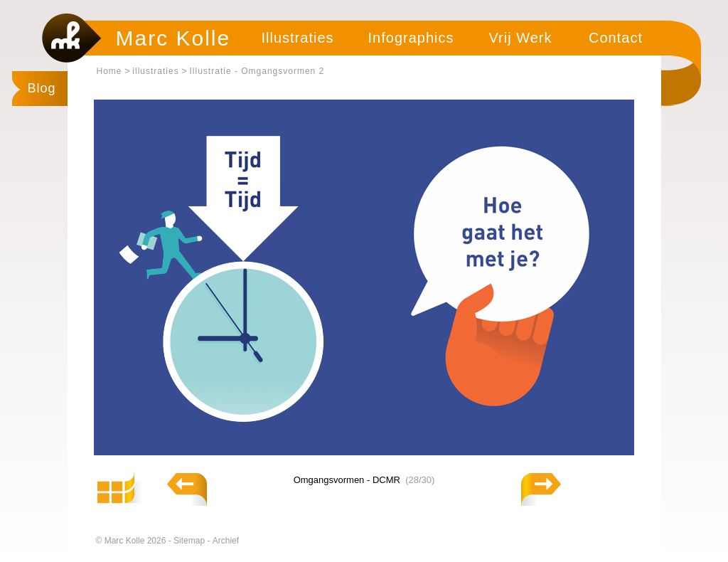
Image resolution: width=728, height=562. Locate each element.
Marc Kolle (173, 38)
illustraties (155, 71)
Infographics (411, 38)
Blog (42, 88)
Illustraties (297, 38)
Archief (226, 541)
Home (109, 71)
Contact (616, 38)
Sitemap (190, 541)
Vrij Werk (521, 38)
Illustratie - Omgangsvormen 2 (257, 71)
